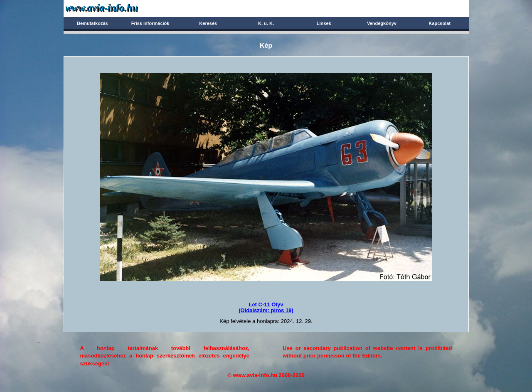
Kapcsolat (440, 23)
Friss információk (150, 23)
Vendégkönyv (382, 23)
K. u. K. (266, 23)
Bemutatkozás (92, 23)
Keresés (208, 23)
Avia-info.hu (116, 8)
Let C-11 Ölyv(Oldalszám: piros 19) (266, 307)
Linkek (324, 23)
